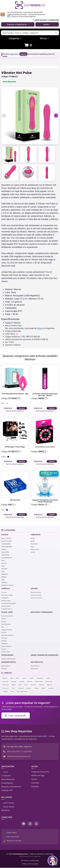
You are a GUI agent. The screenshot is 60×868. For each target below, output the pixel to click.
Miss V (26, 685)
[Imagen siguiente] (56, 115)
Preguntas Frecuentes (40, 772)
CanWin (31, 678)
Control (48, 678)
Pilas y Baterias (35, 666)
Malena (14, 685)
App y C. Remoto (6, 538)
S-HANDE (5, 691)
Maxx (20, 685)
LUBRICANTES (36, 535)
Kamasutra (6, 685)
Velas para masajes (7, 595)
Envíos (34, 779)
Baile (12, 678)
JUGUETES (5, 535)
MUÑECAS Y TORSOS (7, 585)
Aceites (33, 538)
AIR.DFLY (5, 678)
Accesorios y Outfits (7, 616)
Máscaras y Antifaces (7, 635)
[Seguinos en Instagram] (30, 824)
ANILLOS (4, 563)
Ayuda (46, 24)
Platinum (49, 685)
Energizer (14, 681)
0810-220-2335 (13, 751)
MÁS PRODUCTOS (37, 662)
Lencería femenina (36, 595)
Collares (4, 619)
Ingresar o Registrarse (17, 24)
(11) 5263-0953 (26, 751)
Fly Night (22, 681)
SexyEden (51, 688)
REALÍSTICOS (5, 552)
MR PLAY (41, 685)
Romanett (21, 688)
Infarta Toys (49, 681)
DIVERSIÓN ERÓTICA (9, 662)
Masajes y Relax (6, 601)
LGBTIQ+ (4, 632)
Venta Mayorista (8, 779)
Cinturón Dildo (6, 652)
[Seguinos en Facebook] (24, 824)
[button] (56, 33)
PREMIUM (4, 582)
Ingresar (22, 408)
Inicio (5, 772)
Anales (33, 541)
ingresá (23, 54)
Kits (2, 627)
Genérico (30, 681)
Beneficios (6, 810)
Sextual (43, 688)
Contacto (35, 786)
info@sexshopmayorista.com (19, 756)
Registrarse (8, 408)
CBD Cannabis (35, 549)
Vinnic (12, 691)
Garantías (35, 783)
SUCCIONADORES (7, 558)
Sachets (33, 552)
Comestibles (34, 544)
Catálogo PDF (7, 790)
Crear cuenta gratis (16, 715)
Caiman (24, 678)
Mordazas (4, 638)
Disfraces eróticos (36, 592)
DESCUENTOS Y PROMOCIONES (42, 612)
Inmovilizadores (6, 624)
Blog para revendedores (11, 787)
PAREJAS (4, 577)
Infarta (40, 328)
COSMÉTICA (6, 589)
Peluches (4, 669)
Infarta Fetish (39, 681)
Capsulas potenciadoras (8, 659)
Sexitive (36, 688)
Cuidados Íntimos (7, 609)
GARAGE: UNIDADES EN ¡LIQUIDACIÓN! (44, 655)
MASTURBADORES (7, 547)
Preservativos (35, 669)
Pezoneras (4, 643)
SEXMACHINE (5, 555)
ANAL (3, 571)
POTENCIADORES (7, 655)
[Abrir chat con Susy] (52, 860)
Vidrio (3, 560)
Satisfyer (29, 688)
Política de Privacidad (30, 864)
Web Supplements (22, 691)
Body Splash (5, 598)
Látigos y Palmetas (7, 630)
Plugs (3, 566)
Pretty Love (6, 688)
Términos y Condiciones (30, 860)
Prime (13, 688)
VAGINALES (5, 574)
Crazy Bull (5, 681)
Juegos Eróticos (6, 666)
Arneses (4, 649)
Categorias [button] (15, 38)
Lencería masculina (36, 598)
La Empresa (6, 775)
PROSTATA (4, 569)
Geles (32, 547)
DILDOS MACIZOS (7, 541)
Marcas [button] (45, 38)
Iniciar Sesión (8, 807)
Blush (18, 678)
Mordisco (34, 685)
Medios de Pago (38, 775)
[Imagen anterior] (4, 115)
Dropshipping (7, 783)
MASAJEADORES (6, 544)
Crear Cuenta (8, 803)
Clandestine (40, 678)
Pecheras (4, 641)
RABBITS (4, 549)
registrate (13, 54)
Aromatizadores (6, 606)
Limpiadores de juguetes (9, 603)
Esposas (4, 621)
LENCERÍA (34, 589)
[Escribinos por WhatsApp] (36, 824)
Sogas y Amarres (6, 646)
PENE (3, 580)
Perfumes (4, 592)
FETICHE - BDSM (7, 612)
